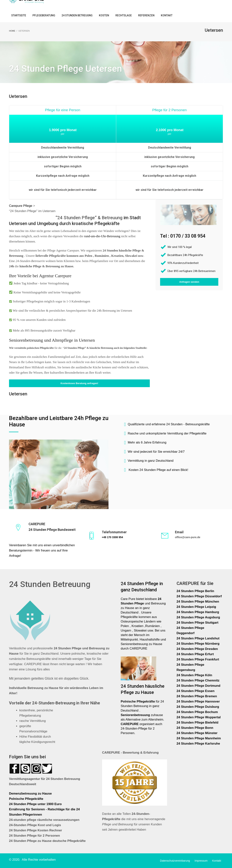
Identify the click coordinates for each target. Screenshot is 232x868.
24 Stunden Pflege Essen (196, 691)
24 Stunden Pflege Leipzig (196, 607)
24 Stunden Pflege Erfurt (196, 654)
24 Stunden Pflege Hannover (198, 701)
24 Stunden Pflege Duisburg (198, 707)
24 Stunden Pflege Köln (194, 675)
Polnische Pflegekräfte (27, 799)
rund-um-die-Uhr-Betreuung (102, 236)
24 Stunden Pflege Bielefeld (198, 723)
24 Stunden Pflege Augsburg (198, 617)
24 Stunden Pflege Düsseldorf (199, 596)
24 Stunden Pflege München (198, 602)
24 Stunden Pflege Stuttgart (198, 623)
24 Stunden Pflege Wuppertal (199, 717)
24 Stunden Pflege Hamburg (198, 612)
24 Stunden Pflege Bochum (197, 712)
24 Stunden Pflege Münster (197, 733)
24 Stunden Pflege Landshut (198, 638)
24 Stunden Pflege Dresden (197, 649)
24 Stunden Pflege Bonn (195, 728)
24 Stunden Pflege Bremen (197, 696)
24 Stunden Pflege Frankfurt (198, 659)
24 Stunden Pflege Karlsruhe (198, 744)
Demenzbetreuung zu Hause (30, 794)
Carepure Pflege (21, 206)
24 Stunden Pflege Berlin (195, 591)
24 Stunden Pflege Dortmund (198, 686)
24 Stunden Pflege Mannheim (199, 738)
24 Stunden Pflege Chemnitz (198, 680)
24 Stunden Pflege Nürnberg (198, 644)
